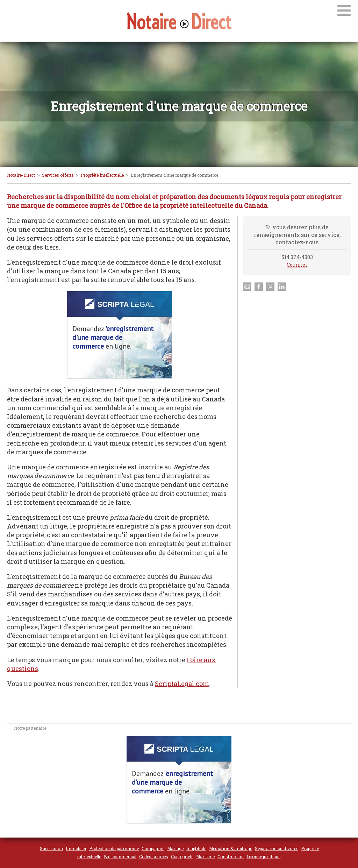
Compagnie (153, 848)
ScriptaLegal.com (182, 684)
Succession (51, 848)
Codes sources (154, 856)
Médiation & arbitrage (231, 848)
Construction (231, 856)
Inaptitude (196, 848)
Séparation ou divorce (277, 848)
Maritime (205, 856)
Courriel (297, 265)
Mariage (175, 848)
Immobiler (76, 848)
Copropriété (182, 856)
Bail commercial (120, 856)
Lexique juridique (263, 856)
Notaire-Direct (21, 175)
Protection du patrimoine (114, 848)
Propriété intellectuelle (102, 175)
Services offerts (58, 175)
